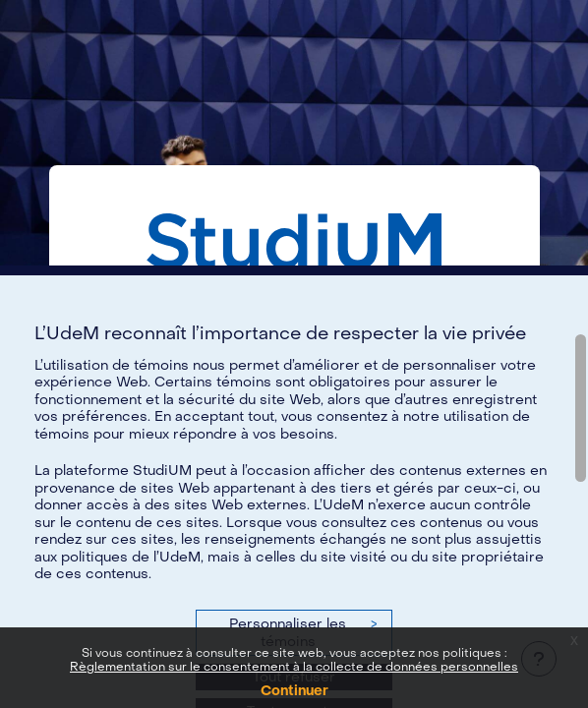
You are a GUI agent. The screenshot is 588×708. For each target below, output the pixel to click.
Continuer (294, 691)
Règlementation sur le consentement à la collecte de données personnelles (294, 667)
